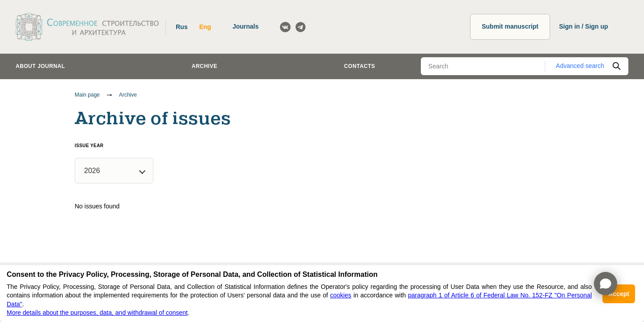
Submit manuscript (510, 26)
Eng (205, 27)
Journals (246, 26)
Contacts (360, 66)
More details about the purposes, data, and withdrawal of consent (97, 313)
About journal (40, 66)
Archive (205, 66)
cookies (341, 295)
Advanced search (580, 66)
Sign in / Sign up (584, 26)
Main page (87, 95)
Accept (619, 294)
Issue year (89, 146)
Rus (182, 27)
